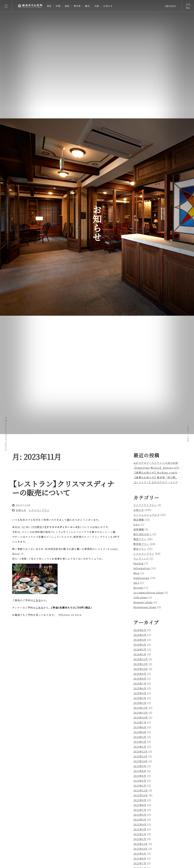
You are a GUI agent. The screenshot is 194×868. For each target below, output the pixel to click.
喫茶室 (77, 6)
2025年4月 (140, 693)
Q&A (136, 583)
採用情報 (139, 529)
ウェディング (141, 559)
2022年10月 (141, 795)
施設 (67, 6)
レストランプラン (39, 510)
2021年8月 (140, 859)
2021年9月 (140, 854)
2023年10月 (140, 761)
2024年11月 (140, 713)
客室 (49, 6)
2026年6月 (140, 630)
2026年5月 (140, 635)
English (138, 563)
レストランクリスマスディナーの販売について (63, 488)
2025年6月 (140, 688)
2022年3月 (140, 829)
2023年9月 (140, 766)
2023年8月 (140, 771)
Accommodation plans (148, 593)
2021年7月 (140, 863)
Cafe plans (140, 597)
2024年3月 (140, 737)
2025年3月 (140, 698)
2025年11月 (140, 664)
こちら (37, 600)
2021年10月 (140, 849)
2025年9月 (140, 674)
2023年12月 (140, 752)
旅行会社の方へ (143, 534)
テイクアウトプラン (145, 505)
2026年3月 (140, 645)
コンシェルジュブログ (146, 515)
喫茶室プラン (141, 544)
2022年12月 (141, 790)
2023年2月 (140, 786)
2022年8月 (140, 805)
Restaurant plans (145, 607)
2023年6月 (140, 776)
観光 (88, 6)
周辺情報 (139, 520)
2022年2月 (140, 834)
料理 (58, 6)
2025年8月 (140, 679)
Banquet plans (143, 602)
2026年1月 (140, 654)
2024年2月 (140, 742)
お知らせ (108, 6)
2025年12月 (141, 659)
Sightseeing (141, 578)
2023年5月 (140, 781)
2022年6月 (140, 815)
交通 (97, 6)
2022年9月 (140, 800)
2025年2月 (140, 703)
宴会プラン (140, 549)
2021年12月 (140, 844)
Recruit (138, 588)
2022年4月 (140, 824)
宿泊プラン (140, 539)
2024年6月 (140, 727)
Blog (136, 573)
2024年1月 (140, 747)
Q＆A (137, 525)
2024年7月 (140, 722)
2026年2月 (140, 650)
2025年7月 (140, 684)
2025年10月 (141, 669)
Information (142, 568)
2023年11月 (140, 756)
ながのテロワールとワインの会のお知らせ (158, 463)
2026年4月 (140, 640)
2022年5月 (140, 820)
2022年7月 (140, 810)
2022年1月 (140, 839)
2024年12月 (141, 708)
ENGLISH (170, 6)
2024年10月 (141, 718)
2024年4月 (140, 732)
